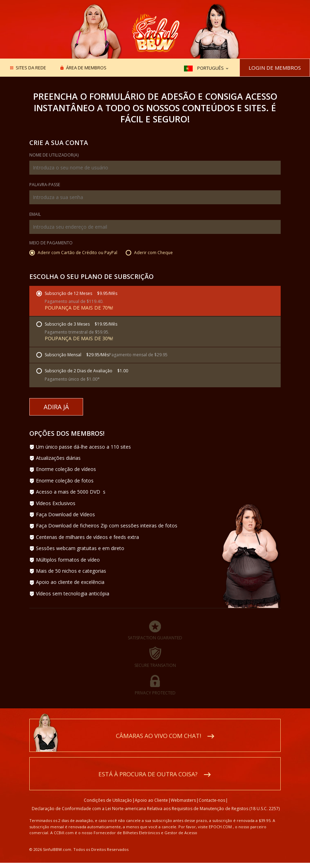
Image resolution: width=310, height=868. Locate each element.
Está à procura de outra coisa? (148, 774)
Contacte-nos (212, 800)
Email (35, 215)
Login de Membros (275, 68)
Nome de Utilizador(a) (54, 155)
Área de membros (86, 68)
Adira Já (56, 407)
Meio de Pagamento (51, 243)
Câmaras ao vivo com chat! (158, 736)
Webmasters (183, 800)
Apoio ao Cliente (151, 800)
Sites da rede (31, 68)
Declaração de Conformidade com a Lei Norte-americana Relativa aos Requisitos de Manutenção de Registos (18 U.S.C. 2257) (156, 809)
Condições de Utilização (108, 800)
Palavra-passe (45, 185)
